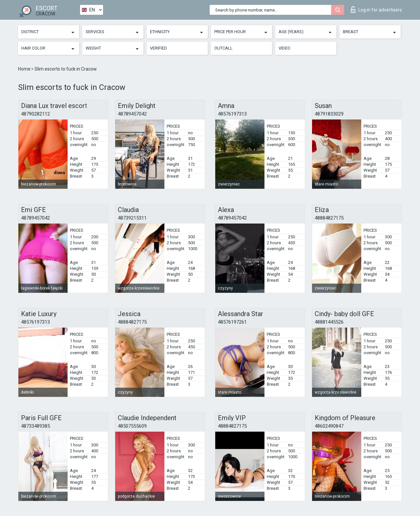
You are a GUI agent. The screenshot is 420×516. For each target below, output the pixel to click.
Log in (376, 10)
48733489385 (35, 426)
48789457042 (132, 114)
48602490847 (329, 426)
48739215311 (132, 218)
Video (284, 48)
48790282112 (35, 114)
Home (25, 69)
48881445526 (329, 322)
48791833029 (329, 114)
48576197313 (232, 114)
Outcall (223, 48)
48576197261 (232, 322)
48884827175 (329, 218)
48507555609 (132, 426)
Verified (158, 48)
